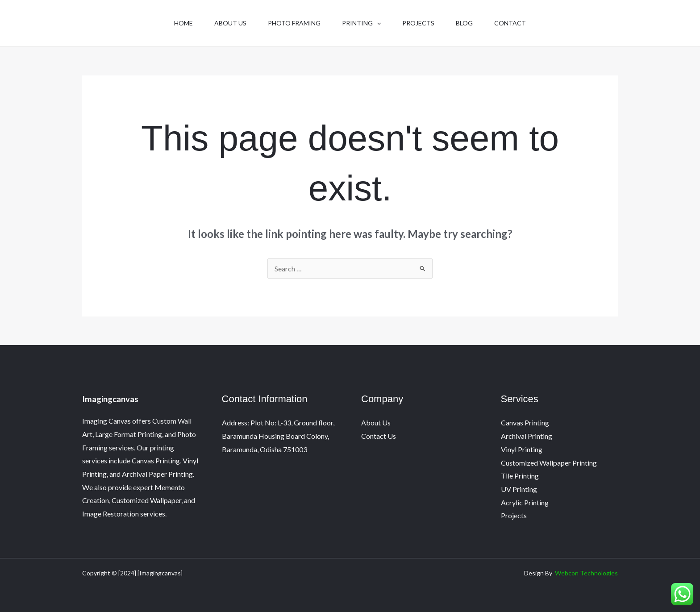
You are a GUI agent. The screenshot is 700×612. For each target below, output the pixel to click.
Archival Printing (527, 436)
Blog (464, 23)
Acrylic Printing (525, 502)
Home (183, 23)
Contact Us (379, 436)
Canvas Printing (525, 423)
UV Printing (519, 489)
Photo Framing (294, 23)
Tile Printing (520, 476)
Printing (361, 23)
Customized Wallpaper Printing (549, 463)
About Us (230, 23)
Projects (418, 23)
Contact (510, 23)
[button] (377, 23)
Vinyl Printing (522, 449)
